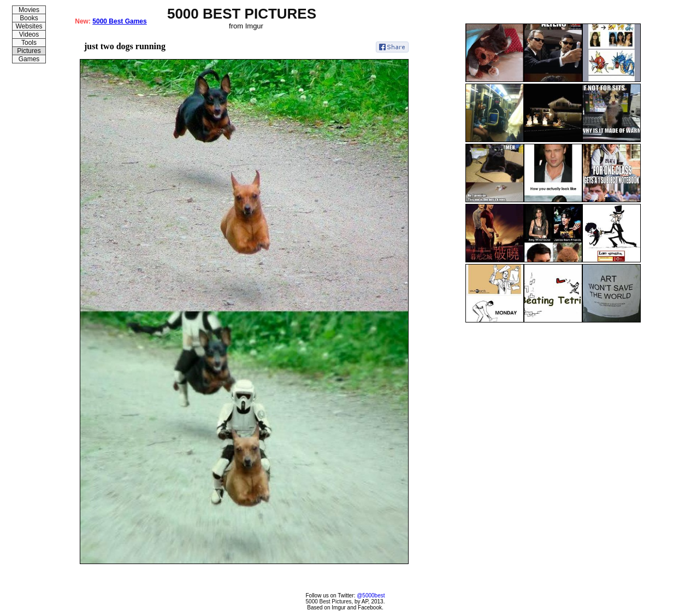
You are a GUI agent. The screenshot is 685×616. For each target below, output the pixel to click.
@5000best (371, 596)
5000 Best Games (119, 21)
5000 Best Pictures (329, 602)
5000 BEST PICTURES (242, 14)
